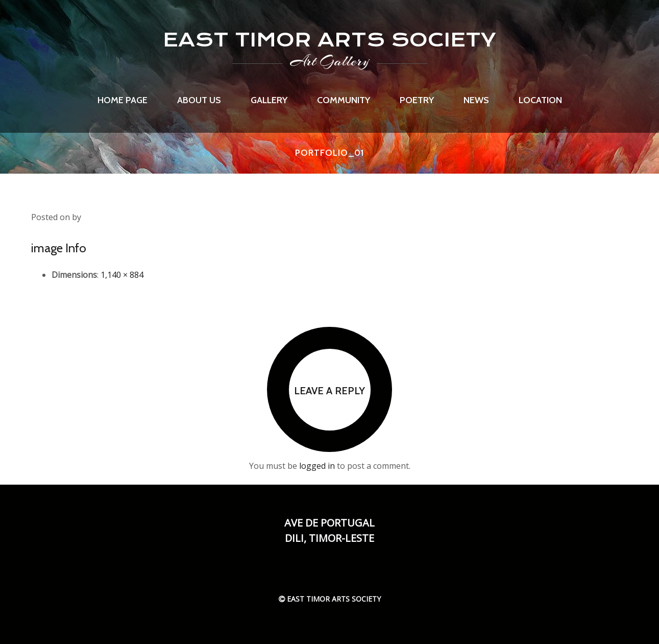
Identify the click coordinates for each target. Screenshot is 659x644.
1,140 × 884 (122, 275)
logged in (317, 466)
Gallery (269, 100)
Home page (123, 100)
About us (199, 100)
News (476, 100)
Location (540, 100)
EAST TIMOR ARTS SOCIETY (330, 40)
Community (344, 100)
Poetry (417, 100)
